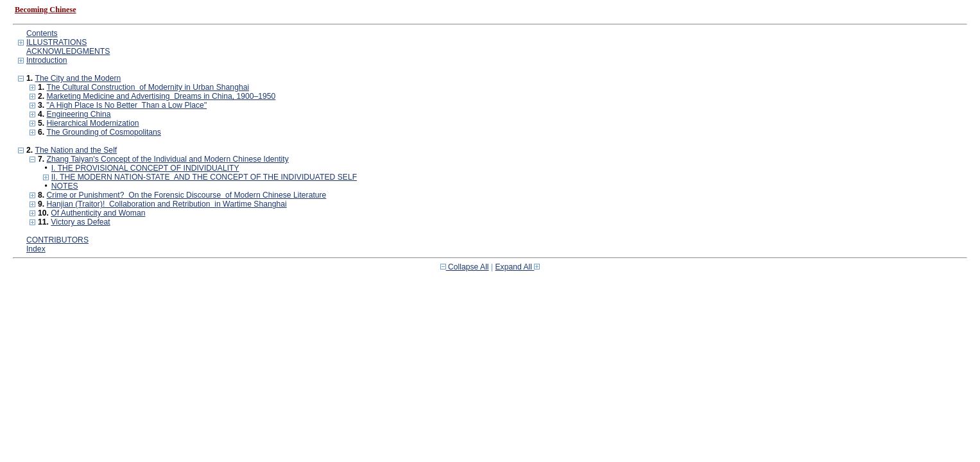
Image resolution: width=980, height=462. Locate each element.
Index (36, 249)
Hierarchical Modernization (93, 123)
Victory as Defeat (80, 222)
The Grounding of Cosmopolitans (104, 132)
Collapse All (465, 267)
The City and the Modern (78, 78)
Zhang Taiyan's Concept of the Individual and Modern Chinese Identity (168, 159)
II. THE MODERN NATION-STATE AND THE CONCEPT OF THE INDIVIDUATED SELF (204, 177)
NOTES (65, 186)
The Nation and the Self (76, 150)
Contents (42, 33)
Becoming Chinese (46, 10)
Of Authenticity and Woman (98, 213)
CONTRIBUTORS (57, 240)
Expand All (518, 267)
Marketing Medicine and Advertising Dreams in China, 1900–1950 (161, 96)
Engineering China (79, 114)
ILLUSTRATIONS (56, 42)
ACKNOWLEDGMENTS (68, 51)
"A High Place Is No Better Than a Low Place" (127, 105)
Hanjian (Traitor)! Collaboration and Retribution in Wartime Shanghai (167, 204)
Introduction (47, 60)
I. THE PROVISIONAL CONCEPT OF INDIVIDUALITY (145, 168)
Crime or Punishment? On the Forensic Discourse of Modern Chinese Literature (187, 195)
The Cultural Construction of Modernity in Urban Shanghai (148, 87)
